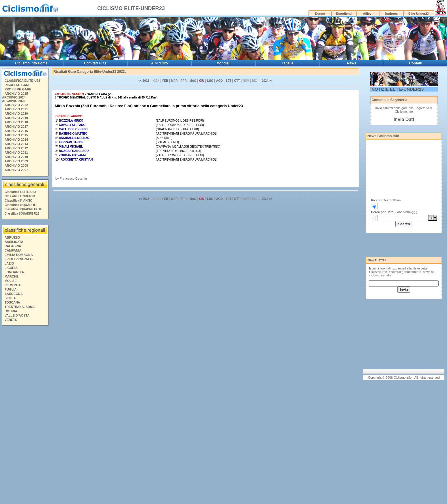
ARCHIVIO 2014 (16, 140)
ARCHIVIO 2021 (16, 109)
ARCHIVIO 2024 (14, 97)
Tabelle (287, 63)
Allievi (368, 14)
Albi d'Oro (160, 63)
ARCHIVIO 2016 (16, 131)
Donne (320, 14)
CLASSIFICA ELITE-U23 (23, 81)
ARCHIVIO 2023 (14, 101)
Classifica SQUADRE (20, 205)
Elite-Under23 (419, 14)
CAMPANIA (13, 250)
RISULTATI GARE (18, 85)
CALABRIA (13, 246)
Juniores (391, 14)
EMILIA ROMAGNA (19, 255)
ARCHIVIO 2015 (16, 135)
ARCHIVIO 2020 (16, 114)
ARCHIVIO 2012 (16, 148)
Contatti (416, 63)
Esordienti (344, 14)
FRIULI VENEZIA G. (19, 259)
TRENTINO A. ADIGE (20, 307)
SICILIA (10, 298)
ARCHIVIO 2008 (16, 165)
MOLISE (11, 281)
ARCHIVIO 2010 (16, 157)
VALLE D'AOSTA (17, 315)
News (352, 63)
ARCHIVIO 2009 (16, 161)
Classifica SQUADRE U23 (22, 214)
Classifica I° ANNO (19, 200)
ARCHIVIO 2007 (16, 170)
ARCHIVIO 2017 (16, 127)
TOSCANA (12, 302)
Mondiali (223, 63)
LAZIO (9, 263)
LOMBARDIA (14, 272)
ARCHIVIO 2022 (16, 105)
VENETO (11, 320)
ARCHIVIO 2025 (16, 94)
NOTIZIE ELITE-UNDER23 (398, 89)
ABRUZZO (12, 237)
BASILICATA (14, 242)
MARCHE (12, 276)
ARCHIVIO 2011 (16, 152)
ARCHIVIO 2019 (16, 118)
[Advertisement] (25, 416)
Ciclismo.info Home (31, 63)
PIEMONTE (13, 285)
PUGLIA (11, 289)
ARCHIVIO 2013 (16, 144)
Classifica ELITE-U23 (20, 192)
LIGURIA (11, 268)
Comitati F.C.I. (95, 63)
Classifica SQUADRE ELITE (24, 209)
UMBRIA (11, 311)
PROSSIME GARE (18, 89)
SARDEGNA (14, 294)
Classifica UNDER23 (20, 196)
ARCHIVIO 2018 (16, 122)
